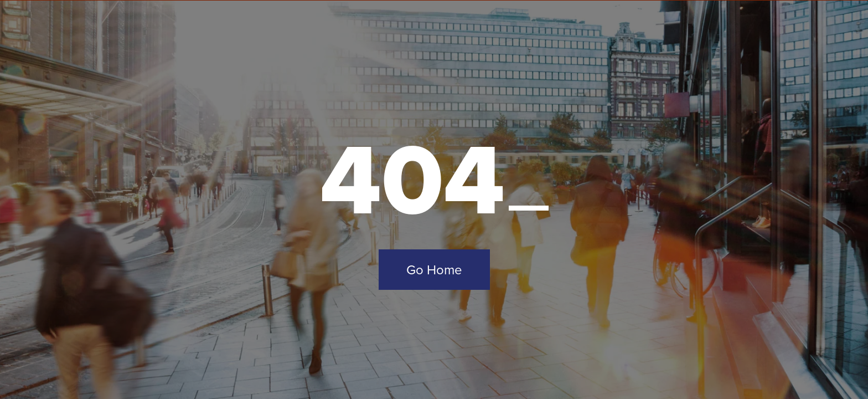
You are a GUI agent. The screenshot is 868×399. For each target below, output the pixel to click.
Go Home (434, 269)
